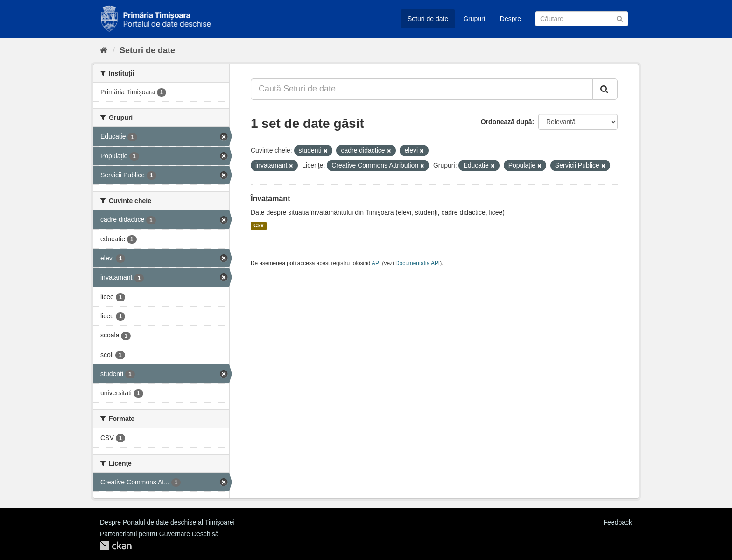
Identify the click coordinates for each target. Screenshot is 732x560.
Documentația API (418, 263)
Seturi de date (428, 19)
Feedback (618, 522)
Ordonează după (507, 122)
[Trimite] (620, 18)
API (376, 263)
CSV (259, 226)
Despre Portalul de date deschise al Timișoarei (167, 522)
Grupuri (474, 19)
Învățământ (270, 199)
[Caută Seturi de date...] (422, 89)
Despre (510, 19)
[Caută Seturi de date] (582, 19)
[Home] (104, 50)
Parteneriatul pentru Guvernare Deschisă (159, 534)
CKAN (116, 546)
